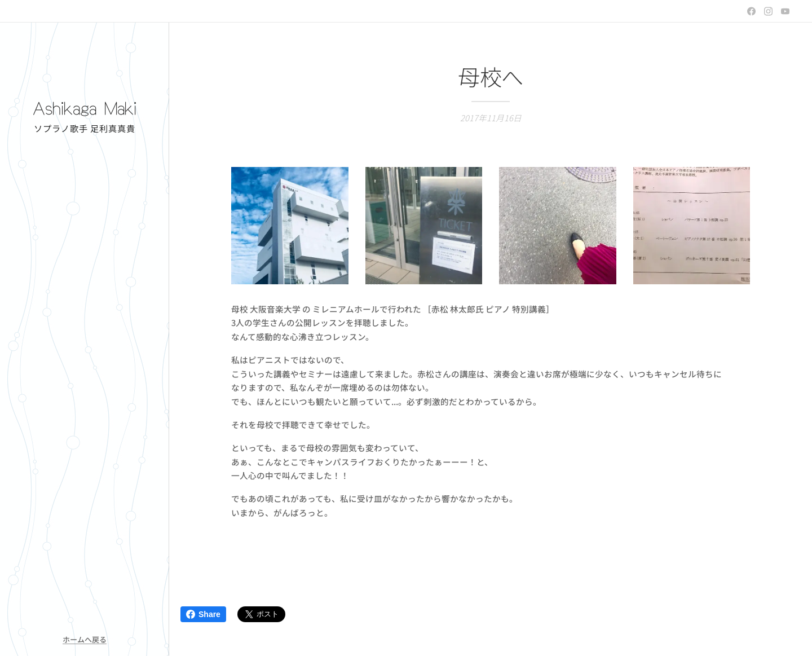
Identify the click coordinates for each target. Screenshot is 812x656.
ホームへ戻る (85, 639)
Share (203, 614)
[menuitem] (85, 284)
